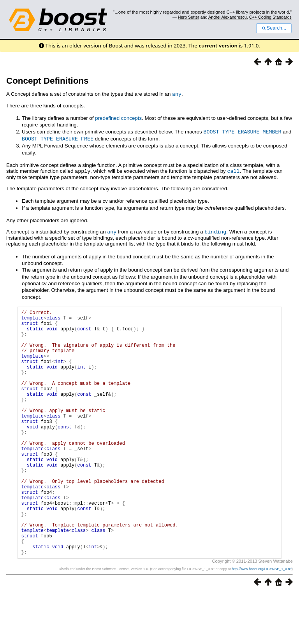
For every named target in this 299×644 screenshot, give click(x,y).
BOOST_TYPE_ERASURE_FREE (58, 138)
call (233, 170)
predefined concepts (118, 118)
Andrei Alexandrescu (228, 17)
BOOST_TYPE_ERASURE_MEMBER (242, 131)
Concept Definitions (47, 81)
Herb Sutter (189, 17)
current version (218, 46)
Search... (274, 28)
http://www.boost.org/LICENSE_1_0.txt (262, 619)
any (177, 94)
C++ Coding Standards (270, 17)
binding (215, 230)
